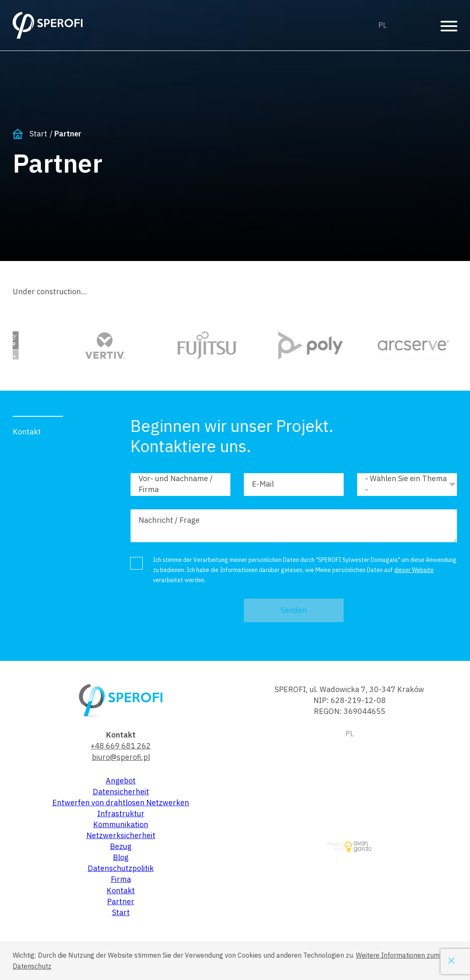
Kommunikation (121, 824)
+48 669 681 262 (121, 746)
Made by (334, 847)
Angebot (121, 781)
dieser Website (414, 570)
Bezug (121, 846)
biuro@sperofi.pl (121, 757)
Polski (382, 25)
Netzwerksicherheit (121, 835)
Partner (121, 901)
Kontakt (121, 891)
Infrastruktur (121, 814)
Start (38, 134)
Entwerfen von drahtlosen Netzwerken (121, 803)
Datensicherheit (121, 792)
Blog (121, 857)
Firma (121, 879)
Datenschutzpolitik (121, 868)
